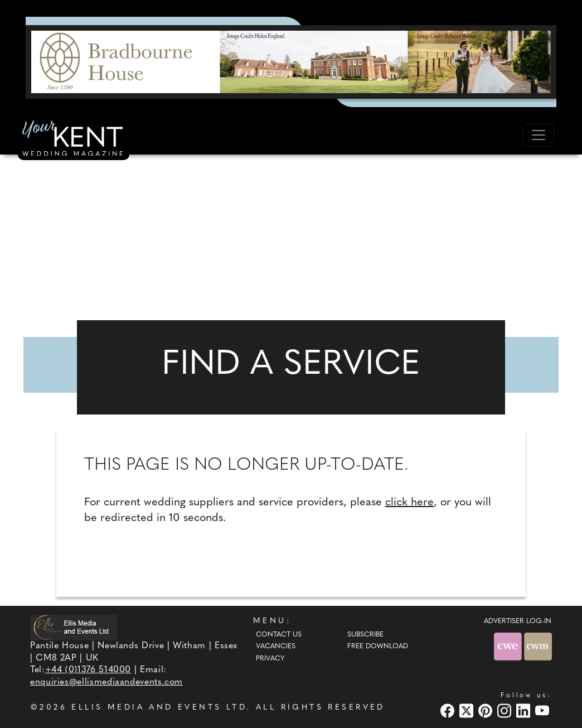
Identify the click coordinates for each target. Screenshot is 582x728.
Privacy (270, 659)
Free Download (378, 647)
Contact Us (279, 635)
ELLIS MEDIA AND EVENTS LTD (159, 708)
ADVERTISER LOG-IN (518, 621)
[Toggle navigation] (539, 135)
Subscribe (365, 635)
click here (409, 503)
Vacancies (276, 647)
